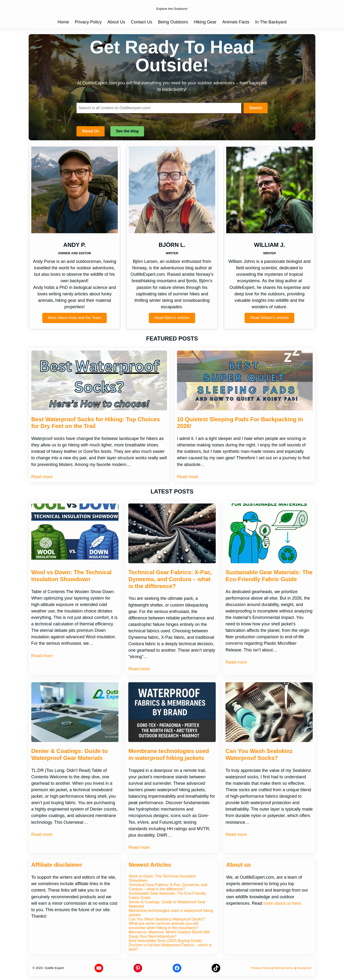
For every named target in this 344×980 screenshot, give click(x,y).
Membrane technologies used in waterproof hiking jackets (169, 754)
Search (83, 100)
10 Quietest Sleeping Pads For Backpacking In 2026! (240, 423)
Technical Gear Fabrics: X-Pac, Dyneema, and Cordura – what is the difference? (170, 579)
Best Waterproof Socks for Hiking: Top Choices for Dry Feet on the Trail (96, 423)
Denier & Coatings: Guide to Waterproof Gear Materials (70, 754)
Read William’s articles (270, 318)
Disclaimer (304, 968)
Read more (42, 477)
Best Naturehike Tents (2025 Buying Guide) (165, 941)
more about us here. (283, 903)
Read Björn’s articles (172, 318)
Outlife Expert (54, 968)
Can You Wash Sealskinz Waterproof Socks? (259, 754)
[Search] (256, 108)
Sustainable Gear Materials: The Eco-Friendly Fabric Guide (269, 576)
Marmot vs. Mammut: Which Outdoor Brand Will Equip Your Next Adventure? (169, 934)
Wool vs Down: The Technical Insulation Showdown (71, 576)
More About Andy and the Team (75, 318)
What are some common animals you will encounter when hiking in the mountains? (164, 926)
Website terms (284, 968)
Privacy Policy (261, 968)
